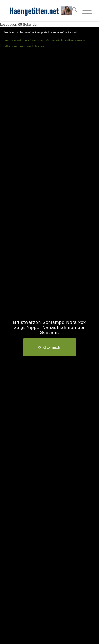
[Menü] (84, 11)
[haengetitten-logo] (41, 11)
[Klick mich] (50, 347)
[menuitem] (72, 11)
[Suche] (72, 11)
